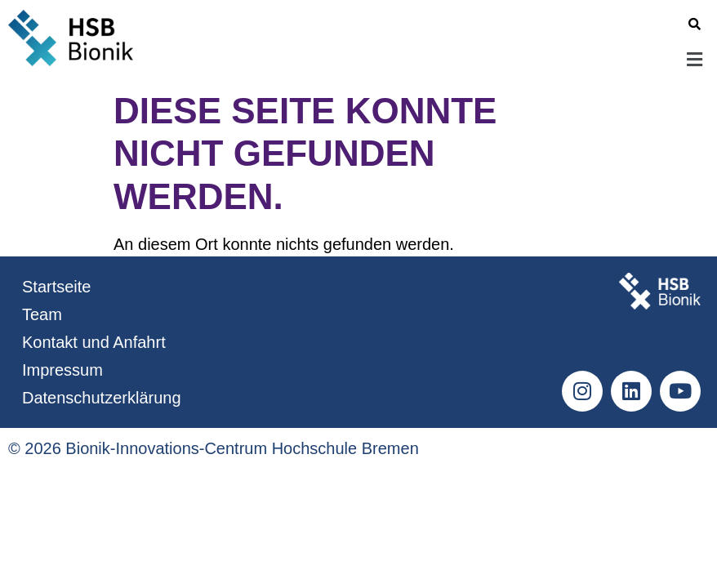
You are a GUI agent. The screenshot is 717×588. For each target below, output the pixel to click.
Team (42, 314)
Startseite (56, 287)
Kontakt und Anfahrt (94, 342)
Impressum (62, 370)
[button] (430, 60)
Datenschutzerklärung (102, 398)
